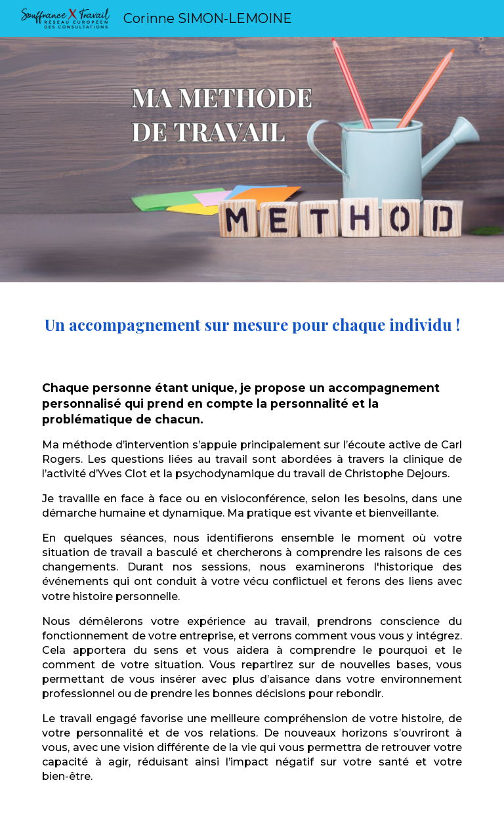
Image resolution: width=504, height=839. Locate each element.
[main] (252, 561)
